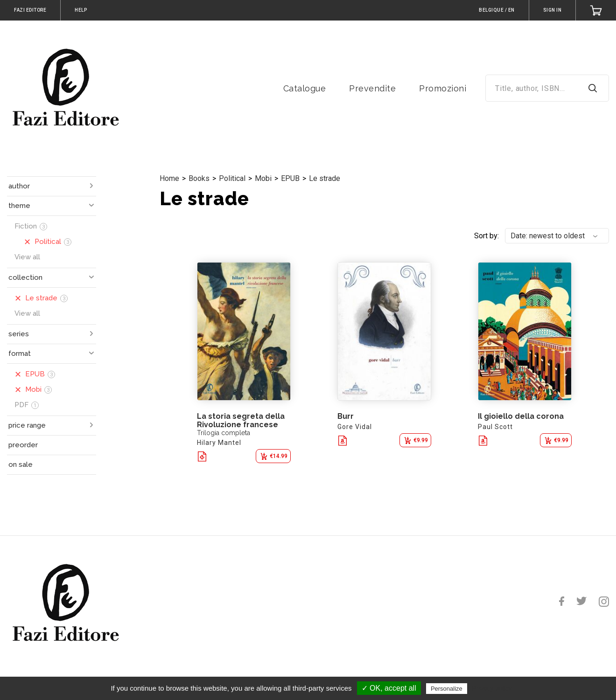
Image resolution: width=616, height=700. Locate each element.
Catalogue (305, 88)
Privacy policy (492, 688)
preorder (23, 445)
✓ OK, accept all (389, 688)
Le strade (325, 178)
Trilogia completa (224, 433)
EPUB (290, 178)
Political (232, 178)
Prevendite (372, 88)
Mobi (263, 178)
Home (169, 178)
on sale (21, 464)
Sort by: (486, 236)
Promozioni (443, 88)
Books (199, 178)
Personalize (447, 689)
